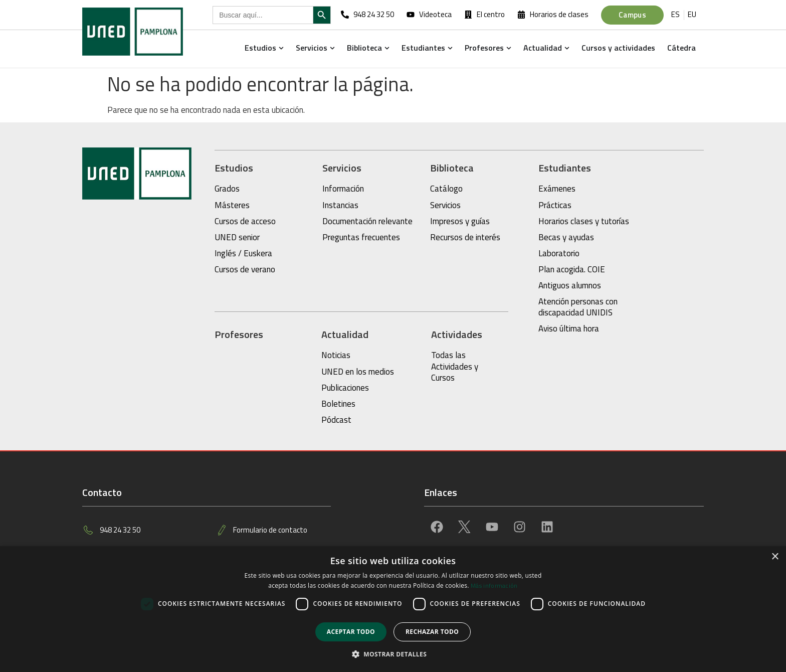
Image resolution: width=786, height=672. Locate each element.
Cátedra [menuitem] (681, 48)
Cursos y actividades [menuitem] (618, 48)
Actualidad (345, 334)
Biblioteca (452, 168)
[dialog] (393, 609)
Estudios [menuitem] (260, 48)
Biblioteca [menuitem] (364, 48)
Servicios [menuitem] (312, 48)
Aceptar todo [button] (351, 632)
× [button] (775, 557)
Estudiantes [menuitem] (423, 48)
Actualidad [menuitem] (543, 48)
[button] (281, 48)
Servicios (342, 168)
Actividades (457, 334)
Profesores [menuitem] (484, 48)
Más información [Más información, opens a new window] (494, 585)
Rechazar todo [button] (432, 632)
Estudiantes (565, 168)
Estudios (234, 168)
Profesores (239, 334)
